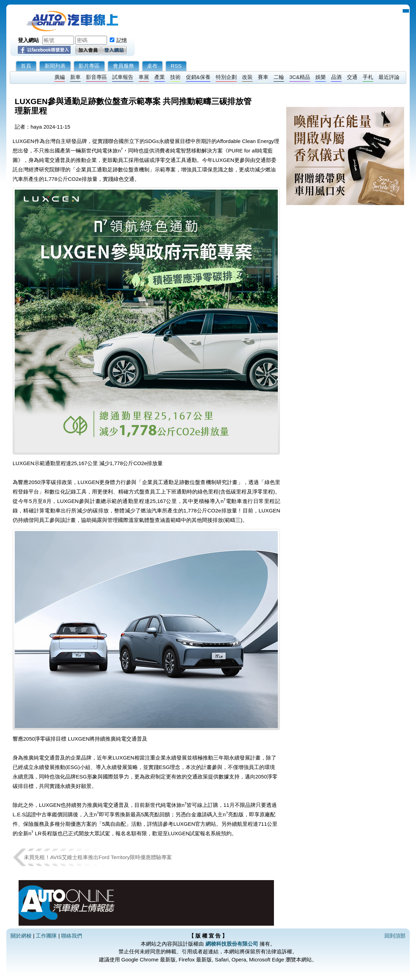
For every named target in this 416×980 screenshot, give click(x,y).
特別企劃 (226, 77)
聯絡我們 (72, 936)
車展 (144, 77)
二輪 (279, 77)
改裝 (247, 77)
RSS (176, 66)
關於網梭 (21, 936)
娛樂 (321, 77)
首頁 (26, 66)
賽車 (263, 77)
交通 (352, 77)
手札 (368, 77)
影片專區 (89, 66)
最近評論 (389, 77)
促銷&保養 (198, 77)
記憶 (122, 40)
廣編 (60, 77)
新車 (75, 77)
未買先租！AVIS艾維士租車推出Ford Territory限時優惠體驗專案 (100, 857)
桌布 (152, 66)
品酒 (336, 77)
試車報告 (123, 77)
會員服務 (123, 66)
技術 (175, 77)
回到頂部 (395, 936)
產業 (160, 77)
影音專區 (96, 77)
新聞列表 (55, 66)
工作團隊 (46, 936)
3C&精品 (300, 77)
